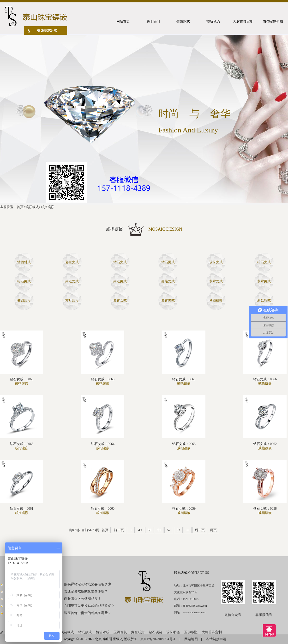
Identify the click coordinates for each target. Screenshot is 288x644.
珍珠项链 (173, 632)
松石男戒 (24, 281)
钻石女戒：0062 (265, 444)
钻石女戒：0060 (103, 509)
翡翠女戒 (216, 281)
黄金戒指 (138, 632)
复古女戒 (120, 300)
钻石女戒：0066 (265, 379)
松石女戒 (264, 262)
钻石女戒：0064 (103, 444)
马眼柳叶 (216, 300)
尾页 (213, 530)
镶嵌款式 (32, 207)
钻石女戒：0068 (103, 379)
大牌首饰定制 (212, 632)
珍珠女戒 (216, 262)
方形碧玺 (72, 300)
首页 (20, 207)
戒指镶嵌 (48, 207)
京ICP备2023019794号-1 (158, 639)
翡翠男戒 (264, 281)
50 (150, 530)
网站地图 (191, 639)
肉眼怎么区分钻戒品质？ (83, 599)
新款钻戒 (264, 300)
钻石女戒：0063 (184, 444)
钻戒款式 (85, 632)
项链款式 (67, 632)
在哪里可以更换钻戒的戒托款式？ (89, 606)
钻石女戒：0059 (184, 509)
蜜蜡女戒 (168, 281)
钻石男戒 (168, 262)
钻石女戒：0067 (184, 379)
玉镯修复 (120, 632)
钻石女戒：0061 (22, 509)
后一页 (200, 530)
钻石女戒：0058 (265, 509)
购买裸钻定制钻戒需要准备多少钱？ (90, 584)
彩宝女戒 (72, 262)
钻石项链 (156, 632)
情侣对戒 (24, 262)
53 (178, 530)
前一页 (119, 530)
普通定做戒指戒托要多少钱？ (86, 591)
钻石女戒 (120, 262)
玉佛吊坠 (191, 632)
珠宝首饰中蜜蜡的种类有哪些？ (88, 613)
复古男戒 (168, 300)
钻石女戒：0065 (22, 444)
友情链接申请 (216, 639)
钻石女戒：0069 (22, 379)
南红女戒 (72, 281)
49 (140, 530)
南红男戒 (120, 281)
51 (159, 530)
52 (169, 530)
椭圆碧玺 (24, 300)
